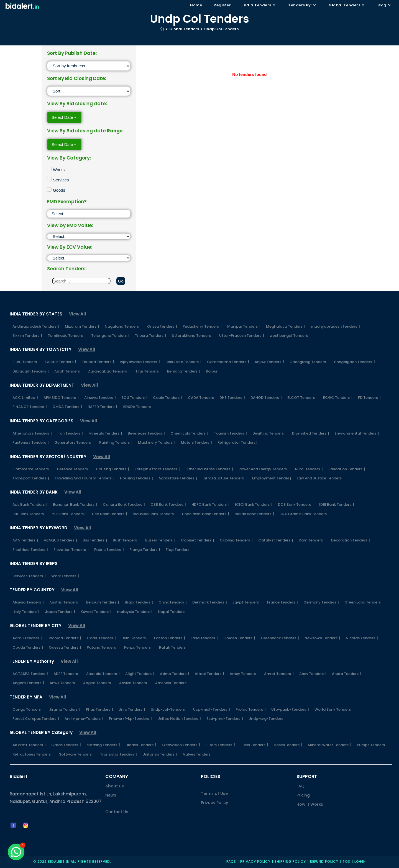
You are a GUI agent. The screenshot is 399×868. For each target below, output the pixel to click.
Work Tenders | (65, 576)
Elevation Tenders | (71, 550)
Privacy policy (255, 861)
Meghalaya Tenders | (286, 326)
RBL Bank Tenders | (30, 514)
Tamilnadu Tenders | (67, 336)
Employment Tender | (272, 478)
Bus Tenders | (95, 540)
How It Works (310, 804)
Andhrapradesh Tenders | (36, 326)
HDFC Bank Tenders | (210, 504)
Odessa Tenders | (65, 647)
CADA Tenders (201, 398)
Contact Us (117, 812)
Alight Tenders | (140, 674)
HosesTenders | (288, 745)
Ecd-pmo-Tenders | (225, 719)
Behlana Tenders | (184, 371)
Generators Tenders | (74, 442)
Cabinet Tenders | (198, 540)
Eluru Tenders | (26, 362)
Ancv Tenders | (313, 674)
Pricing (303, 795)
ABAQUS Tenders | (60, 540)
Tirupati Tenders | (98, 362)
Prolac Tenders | (251, 709)
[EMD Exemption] (89, 214)
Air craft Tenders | (29, 745)
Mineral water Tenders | (330, 745)
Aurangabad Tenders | (109, 371)
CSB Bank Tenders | (168, 504)
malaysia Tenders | (135, 612)
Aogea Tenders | (98, 683)
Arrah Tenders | (68, 371)
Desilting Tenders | (269, 433)
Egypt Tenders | (247, 602)
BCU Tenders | (134, 398)
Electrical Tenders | (30, 550)
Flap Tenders (177, 550)
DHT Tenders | (232, 398)
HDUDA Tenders (137, 407)
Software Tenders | (77, 754)
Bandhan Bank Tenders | (75, 504)
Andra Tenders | (347, 674)
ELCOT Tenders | (302, 398)
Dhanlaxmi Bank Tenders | (206, 514)
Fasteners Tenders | (31, 442)
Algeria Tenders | (28, 602)
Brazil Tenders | (139, 602)
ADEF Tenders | (67, 674)
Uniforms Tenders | (160, 754)
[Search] (81, 281)
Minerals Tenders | (105, 433)
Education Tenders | (347, 469)
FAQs (231, 861)
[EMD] (89, 236)
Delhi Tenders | (135, 638)
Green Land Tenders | (364, 602)
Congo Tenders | (28, 709)
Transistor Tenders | (118, 754)
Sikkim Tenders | (27, 336)
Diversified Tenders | (311, 433)
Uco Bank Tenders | (110, 514)
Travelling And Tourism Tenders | (85, 478)
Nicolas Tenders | (362, 638)
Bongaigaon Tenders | (355, 362)
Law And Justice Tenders (319, 478)
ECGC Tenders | (338, 398)
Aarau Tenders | (27, 638)
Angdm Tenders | (28, 683)
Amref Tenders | (279, 674)
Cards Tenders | (66, 745)
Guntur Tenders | (61, 362)
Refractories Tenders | (33, 754)
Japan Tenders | (60, 612)
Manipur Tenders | (244, 326)
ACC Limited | (25, 398)
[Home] (162, 29)
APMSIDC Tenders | (61, 398)
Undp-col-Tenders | (169, 709)
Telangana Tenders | (110, 336)
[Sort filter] (89, 66)
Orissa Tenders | (162, 326)
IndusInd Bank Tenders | (155, 514)
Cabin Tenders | (168, 398)
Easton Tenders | (170, 638)
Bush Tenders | (126, 540)
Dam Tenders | (312, 540)
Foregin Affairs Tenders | (157, 469)
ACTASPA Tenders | (30, 674)
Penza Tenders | (139, 647)
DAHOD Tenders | (266, 398)
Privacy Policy (214, 803)
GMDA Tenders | (67, 407)
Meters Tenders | (196, 442)
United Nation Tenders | (179, 719)
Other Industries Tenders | (209, 469)
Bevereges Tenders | (146, 433)
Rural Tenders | (309, 469)
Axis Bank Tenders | (30, 504)
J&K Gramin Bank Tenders (303, 514)
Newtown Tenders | (322, 638)
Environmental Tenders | (357, 433)
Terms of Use (214, 793)
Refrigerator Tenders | (237, 442)
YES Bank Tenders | (69, 514)
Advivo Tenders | (134, 683)
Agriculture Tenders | (178, 478)
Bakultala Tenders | (183, 362)
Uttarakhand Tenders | (193, 336)
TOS (346, 861)
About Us (115, 786)
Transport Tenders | (31, 478)
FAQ (300, 786)
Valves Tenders (197, 754)
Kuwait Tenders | (96, 612)
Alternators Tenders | (32, 433)
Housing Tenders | (113, 469)
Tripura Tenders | (151, 336)
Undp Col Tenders (221, 29)
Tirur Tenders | (148, 371)
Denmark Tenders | (210, 602)
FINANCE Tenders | (30, 407)
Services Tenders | (29, 576)
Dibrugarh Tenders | (31, 371)
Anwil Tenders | (64, 683)
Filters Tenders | (220, 745)
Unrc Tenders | (132, 709)
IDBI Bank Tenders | (337, 504)
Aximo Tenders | (175, 674)
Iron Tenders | (70, 433)
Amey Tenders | (244, 674)
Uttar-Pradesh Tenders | (242, 336)
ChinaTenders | (173, 602)
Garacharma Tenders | (228, 362)
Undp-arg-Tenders (266, 719)
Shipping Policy (290, 861)
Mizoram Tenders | (82, 326)
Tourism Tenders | (230, 433)
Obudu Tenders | (28, 647)
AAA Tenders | (25, 540)
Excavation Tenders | (181, 745)
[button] (16, 852)
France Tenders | (282, 602)
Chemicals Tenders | (189, 433)
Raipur (212, 371)
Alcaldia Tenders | (103, 674)
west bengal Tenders (289, 336)
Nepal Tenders (171, 612)
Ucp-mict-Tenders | (212, 709)
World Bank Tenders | (334, 709)
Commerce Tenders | (32, 469)
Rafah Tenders (172, 647)
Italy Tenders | (26, 612)
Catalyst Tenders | (276, 540)
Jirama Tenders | (65, 709)
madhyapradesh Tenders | (335, 326)
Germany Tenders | (321, 602)
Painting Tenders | (116, 442)
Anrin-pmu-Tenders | (84, 719)
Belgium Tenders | (103, 602)
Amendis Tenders (171, 683)
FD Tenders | (369, 398)
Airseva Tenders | (100, 398)
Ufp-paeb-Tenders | (290, 709)
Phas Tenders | (99, 709)
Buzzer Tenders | (160, 540)
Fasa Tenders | (204, 638)
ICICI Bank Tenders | (254, 504)
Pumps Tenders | (372, 745)
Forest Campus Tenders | (36, 719)
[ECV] (89, 258)
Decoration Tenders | (351, 540)
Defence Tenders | (74, 469)
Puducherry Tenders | (202, 326)
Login (360, 861)
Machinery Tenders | (157, 442)
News (111, 795)
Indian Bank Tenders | (254, 514)
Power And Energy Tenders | (264, 469)
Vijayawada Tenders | (140, 362)
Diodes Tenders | (141, 745)
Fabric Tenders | (109, 550)
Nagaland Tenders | (123, 326)
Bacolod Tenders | (64, 638)
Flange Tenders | (145, 550)
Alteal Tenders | (209, 674)
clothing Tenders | (103, 745)
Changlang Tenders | (309, 362)
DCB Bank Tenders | (296, 504)
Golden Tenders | (239, 638)
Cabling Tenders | (236, 540)
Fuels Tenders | (254, 745)
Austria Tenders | (65, 602)
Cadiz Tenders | (101, 638)
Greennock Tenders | (280, 638)
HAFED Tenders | (102, 407)
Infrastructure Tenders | (225, 478)
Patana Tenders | (103, 647)
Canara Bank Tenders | (124, 504)
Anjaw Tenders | (269, 362)
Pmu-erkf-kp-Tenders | (130, 719)
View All (78, 314)
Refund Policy (324, 861)
